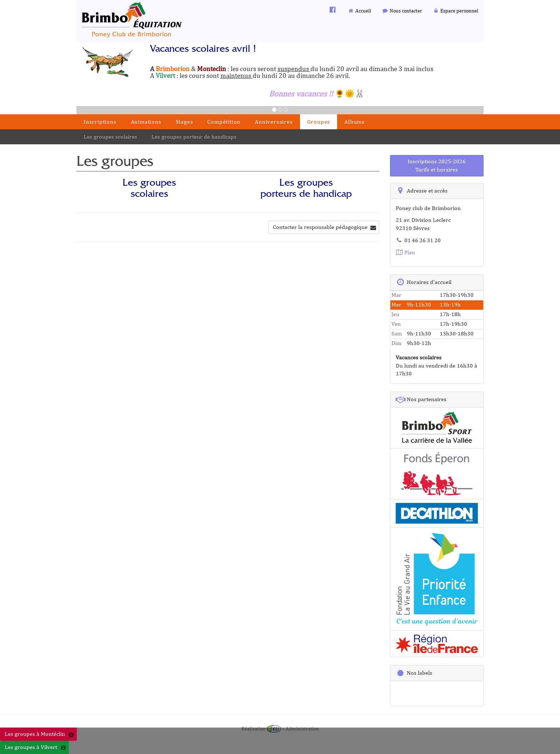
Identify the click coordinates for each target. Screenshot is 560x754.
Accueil (360, 11)
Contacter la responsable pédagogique (324, 227)
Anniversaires (274, 122)
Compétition (224, 122)
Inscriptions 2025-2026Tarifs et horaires (437, 165)
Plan (406, 252)
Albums (354, 122)
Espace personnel (456, 11)
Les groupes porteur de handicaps (194, 137)
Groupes (319, 122)
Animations (146, 122)
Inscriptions (100, 122)
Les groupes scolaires (110, 137)
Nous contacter (402, 11)
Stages (184, 122)
